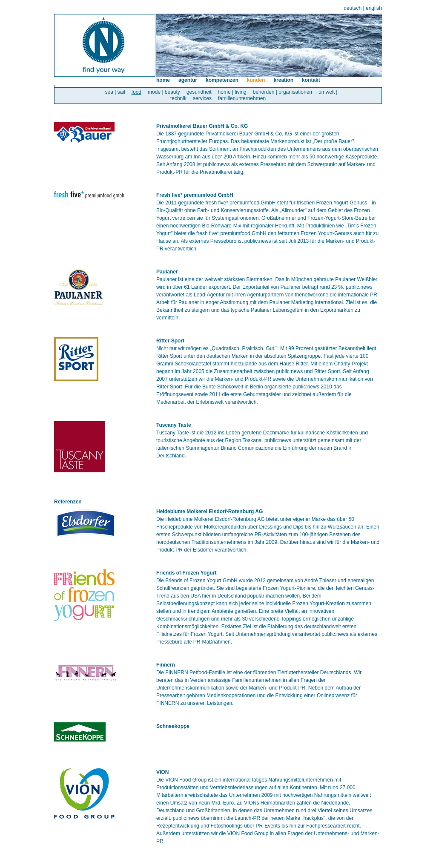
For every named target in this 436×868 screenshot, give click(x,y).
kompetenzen (222, 80)
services (202, 98)
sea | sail (115, 92)
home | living (232, 92)
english (374, 8)
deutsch (353, 8)
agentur (188, 80)
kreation (283, 80)
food (136, 92)
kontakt (311, 80)
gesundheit (199, 92)
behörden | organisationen (283, 92)
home (163, 80)
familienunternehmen (242, 98)
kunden (256, 80)
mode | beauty (164, 92)
